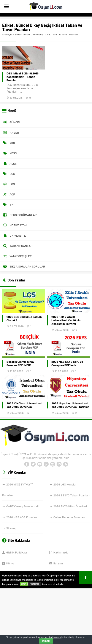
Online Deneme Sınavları (69, 517)
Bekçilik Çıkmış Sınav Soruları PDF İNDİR (20, 363)
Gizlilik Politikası (17, 552)
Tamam (46, 641)
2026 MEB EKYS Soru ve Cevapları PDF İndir (67, 363)
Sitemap (12, 528)
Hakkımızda (61, 552)
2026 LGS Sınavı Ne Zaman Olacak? (24, 319)
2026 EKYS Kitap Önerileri (70, 506)
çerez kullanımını (52, 637)
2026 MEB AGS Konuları (21, 517)
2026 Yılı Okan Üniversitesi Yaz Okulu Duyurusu (24, 405)
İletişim (58, 563)
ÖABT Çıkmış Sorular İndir (23, 506)
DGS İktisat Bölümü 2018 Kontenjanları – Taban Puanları (22, 77)
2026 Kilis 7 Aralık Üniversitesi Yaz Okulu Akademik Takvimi (66, 320)
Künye (10, 563)
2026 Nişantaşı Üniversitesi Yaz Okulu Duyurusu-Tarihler (70, 405)
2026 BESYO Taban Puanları (71, 495)
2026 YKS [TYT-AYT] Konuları (18, 490)
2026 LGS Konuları (65, 484)
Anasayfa (7, 34)
